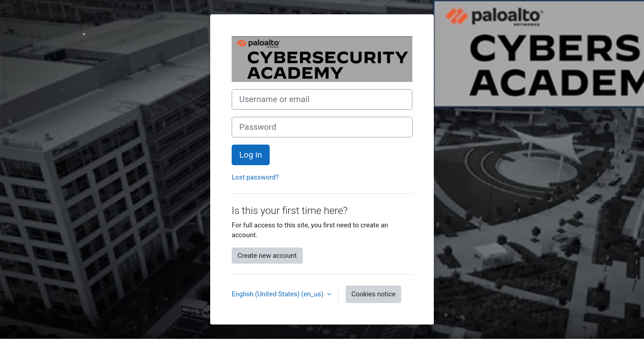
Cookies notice (374, 294)
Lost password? (255, 177)
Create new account (267, 256)
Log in (251, 155)
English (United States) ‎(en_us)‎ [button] (278, 294)
